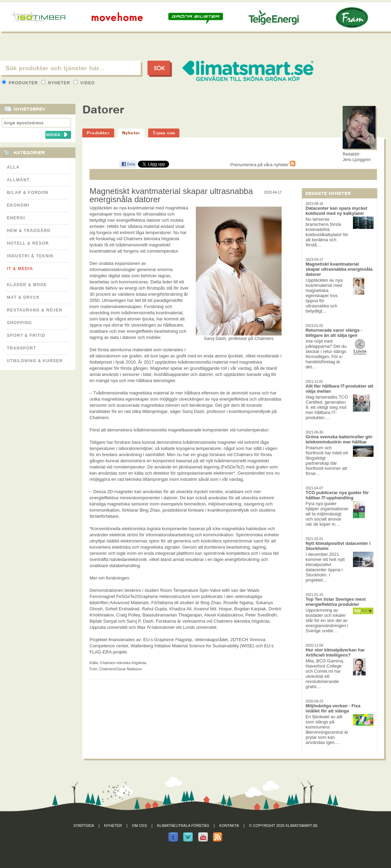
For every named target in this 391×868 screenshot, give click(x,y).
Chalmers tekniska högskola (123, 663)
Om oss (140, 826)
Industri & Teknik (30, 256)
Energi (16, 218)
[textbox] (70, 68)
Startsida (84, 826)
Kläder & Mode (27, 285)
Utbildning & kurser (35, 361)
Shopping (19, 323)
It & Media (20, 269)
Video (84, 83)
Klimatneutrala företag (183, 826)
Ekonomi (18, 205)
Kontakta (229, 826)
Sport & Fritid (26, 335)
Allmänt (18, 180)
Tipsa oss (164, 133)
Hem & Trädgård (29, 231)
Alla (13, 167)
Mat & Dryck (23, 297)
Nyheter (56, 83)
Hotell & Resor (28, 243)
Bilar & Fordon (28, 193)
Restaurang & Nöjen (35, 310)
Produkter (21, 83)
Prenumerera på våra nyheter (263, 165)
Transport (21, 348)
